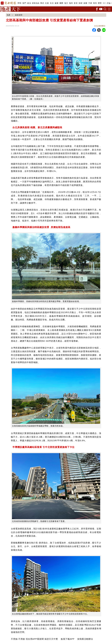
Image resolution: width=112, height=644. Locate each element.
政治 (29, 3)
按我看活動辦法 (85, 639)
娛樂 (85, 3)
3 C (104, 3)
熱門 (24, 3)
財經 (81, 3)
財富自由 (36, 3)
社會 (47, 3)
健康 (57, 3)
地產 (9, 15)
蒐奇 (71, 3)
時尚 (95, 3)
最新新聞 (19, 15)
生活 (52, 3)
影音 (76, 3)
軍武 (42, 3)
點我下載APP (68, 639)
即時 (19, 3)
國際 (61, 3)
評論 (109, 3)
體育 (100, 3)
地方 (66, 3)
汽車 (90, 3)
